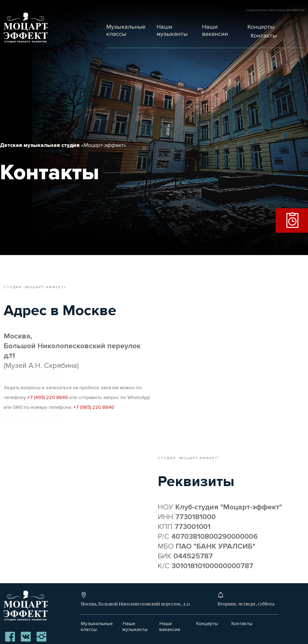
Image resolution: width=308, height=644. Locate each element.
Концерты (261, 27)
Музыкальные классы (126, 30)
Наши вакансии (215, 30)
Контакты (264, 36)
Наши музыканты (172, 30)
